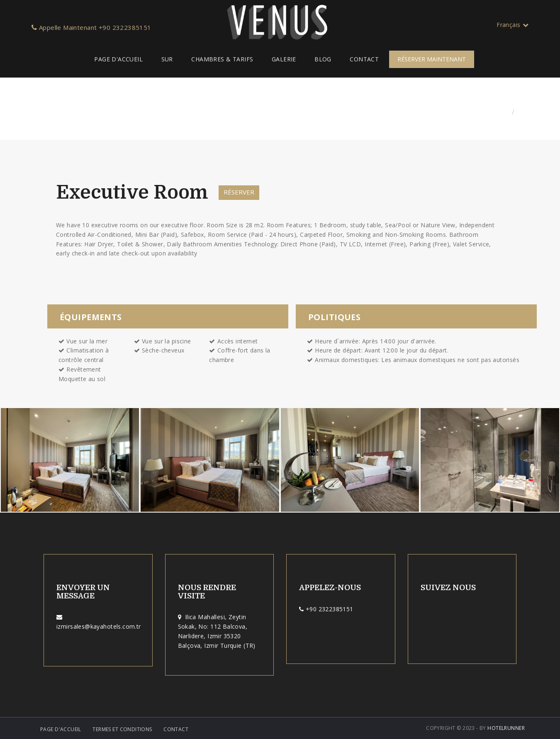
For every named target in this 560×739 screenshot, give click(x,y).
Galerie (284, 59)
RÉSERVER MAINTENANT (432, 59)
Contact (364, 59)
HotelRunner (506, 728)
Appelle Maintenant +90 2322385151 (91, 27)
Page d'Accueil (118, 59)
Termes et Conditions (122, 729)
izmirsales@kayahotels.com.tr (99, 626)
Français (513, 25)
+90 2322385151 (330, 609)
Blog (323, 59)
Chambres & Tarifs (222, 59)
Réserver (239, 192)
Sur (167, 59)
